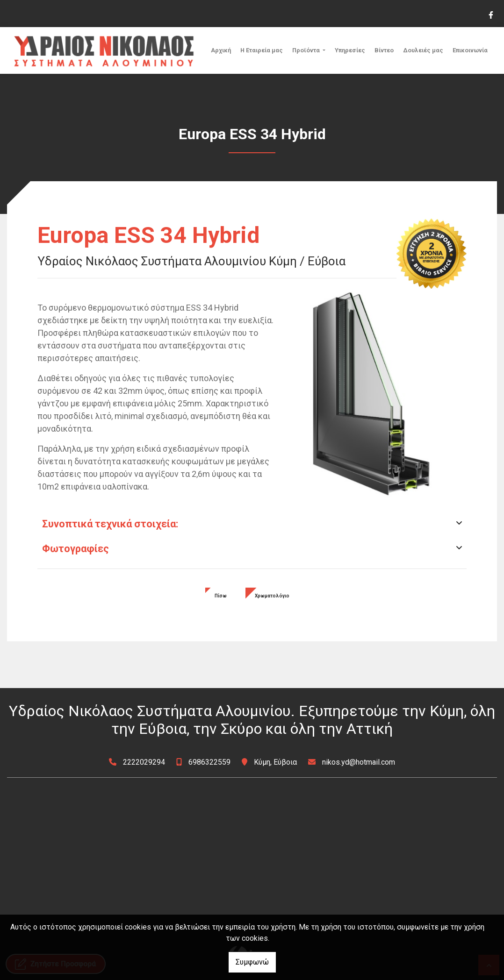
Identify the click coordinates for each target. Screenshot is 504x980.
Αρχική (221, 50)
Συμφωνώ (252, 962)
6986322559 (209, 762)
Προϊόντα (307, 50)
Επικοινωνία (470, 50)
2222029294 (144, 762)
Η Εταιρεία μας (262, 50)
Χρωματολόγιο (272, 596)
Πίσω (221, 596)
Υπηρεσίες (350, 50)
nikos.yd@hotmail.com (359, 762)
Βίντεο (384, 50)
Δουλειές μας (423, 50)
